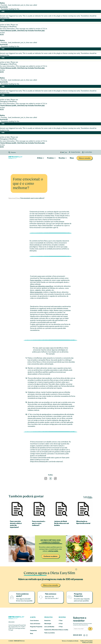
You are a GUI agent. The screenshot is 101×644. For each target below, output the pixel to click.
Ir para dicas (88, 497)
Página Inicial (12, 198)
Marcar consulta (85, 158)
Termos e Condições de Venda (70, 641)
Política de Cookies (87, 642)
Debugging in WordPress (8, 27)
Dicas (72, 158)
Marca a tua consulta (50, 585)
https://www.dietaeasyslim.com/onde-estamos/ (46, 462)
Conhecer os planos (50, 556)
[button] (16, 152)
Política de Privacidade (87, 641)
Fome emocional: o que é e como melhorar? (32, 198)
